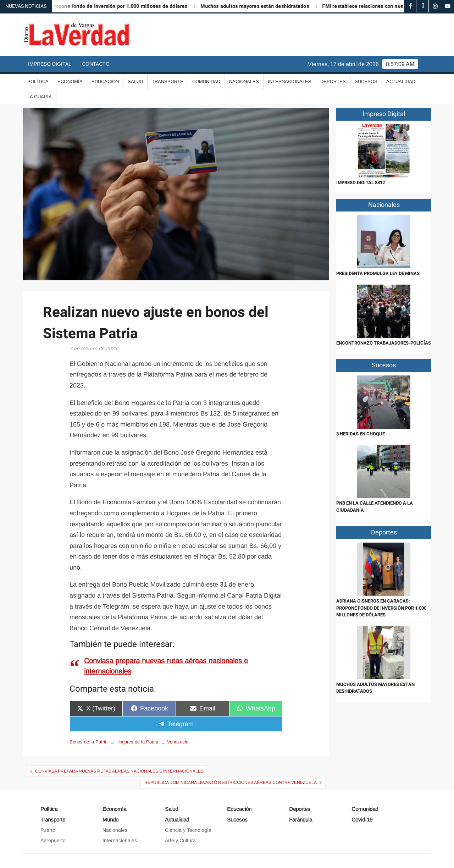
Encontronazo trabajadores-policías (384, 343)
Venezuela (178, 742)
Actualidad (401, 81)
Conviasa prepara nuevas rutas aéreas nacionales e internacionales (119, 771)
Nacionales (244, 81)
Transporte (168, 81)
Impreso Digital (50, 64)
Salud (135, 81)
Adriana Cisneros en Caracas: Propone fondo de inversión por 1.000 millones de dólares (381, 608)
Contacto (96, 64)
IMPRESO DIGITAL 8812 (361, 183)
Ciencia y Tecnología (188, 830)
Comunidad (206, 81)
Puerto (48, 830)
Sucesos (366, 81)
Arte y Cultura (180, 840)
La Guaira (40, 97)
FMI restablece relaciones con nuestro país (378, 6)
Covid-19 (362, 820)
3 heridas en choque (361, 434)
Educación (105, 81)
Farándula (301, 820)
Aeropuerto (53, 840)
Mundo (110, 820)
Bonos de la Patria (88, 742)
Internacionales (290, 81)
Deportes (333, 81)
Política (38, 81)
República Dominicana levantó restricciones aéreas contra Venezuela (231, 782)
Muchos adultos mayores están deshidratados (260, 6)
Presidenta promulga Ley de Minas (378, 273)
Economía (70, 81)
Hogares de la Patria (137, 742)
